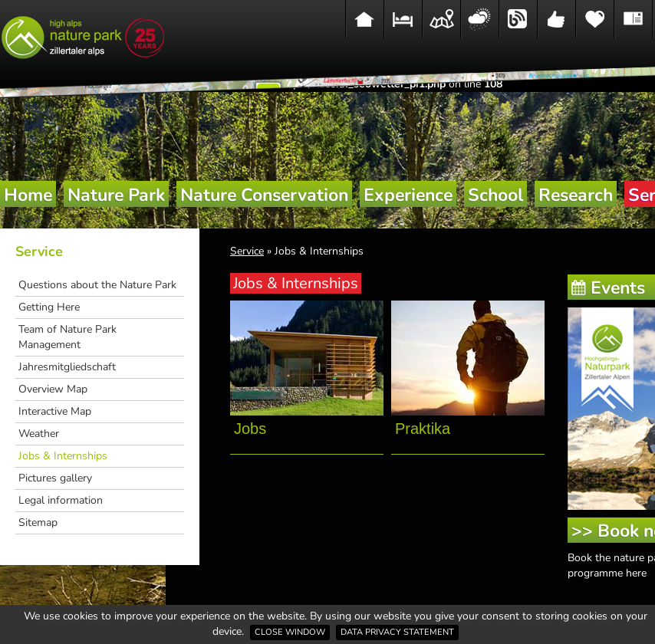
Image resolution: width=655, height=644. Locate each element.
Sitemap (38, 522)
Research (576, 195)
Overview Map (53, 389)
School (495, 195)
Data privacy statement (397, 632)
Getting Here (49, 307)
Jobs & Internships (63, 456)
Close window (290, 632)
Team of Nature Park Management (67, 337)
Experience (408, 195)
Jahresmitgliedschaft (67, 367)
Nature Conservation (264, 195)
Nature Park (116, 195)
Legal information (61, 500)
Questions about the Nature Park (97, 285)
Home (28, 195)
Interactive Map (55, 411)
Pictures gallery (55, 478)
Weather (39, 434)
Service (39, 251)
